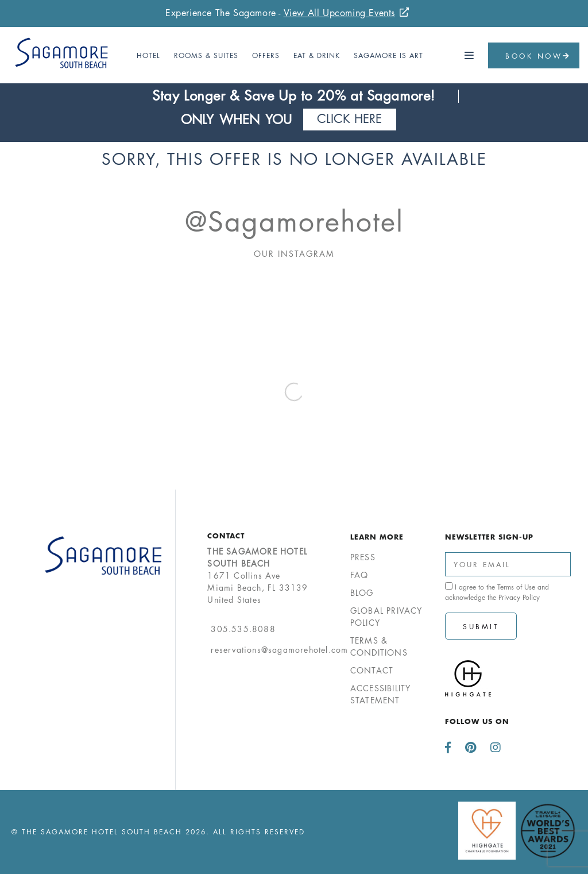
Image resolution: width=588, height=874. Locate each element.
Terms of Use (516, 587)
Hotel (148, 55)
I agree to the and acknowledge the (497, 592)
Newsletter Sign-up (489, 537)
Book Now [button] (538, 56)
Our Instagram (294, 254)
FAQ (359, 575)
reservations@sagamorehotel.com (279, 650)
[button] (470, 56)
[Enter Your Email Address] (508, 564)
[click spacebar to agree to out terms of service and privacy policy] (449, 586)
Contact (226, 536)
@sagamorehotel (294, 222)
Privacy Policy (519, 597)
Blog (362, 593)
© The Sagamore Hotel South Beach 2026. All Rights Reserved (158, 832)
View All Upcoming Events (339, 13)
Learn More (377, 537)
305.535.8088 (243, 629)
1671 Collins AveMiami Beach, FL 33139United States (258, 575)
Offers (266, 55)
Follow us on (477, 721)
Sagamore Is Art (388, 55)
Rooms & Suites (206, 55)
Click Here (350, 119)
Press (363, 557)
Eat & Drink (317, 55)
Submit (481, 627)
